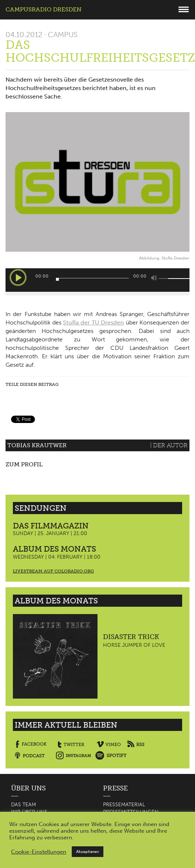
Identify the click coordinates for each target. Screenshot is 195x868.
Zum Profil (24, 464)
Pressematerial (124, 805)
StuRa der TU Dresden (93, 322)
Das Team (24, 805)
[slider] (92, 278)
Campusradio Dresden (43, 9)
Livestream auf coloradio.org (53, 571)
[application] (97, 280)
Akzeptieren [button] (88, 852)
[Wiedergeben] (18, 277)
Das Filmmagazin (51, 526)
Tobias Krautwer (37, 445)
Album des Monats (54, 549)
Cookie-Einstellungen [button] (39, 852)
